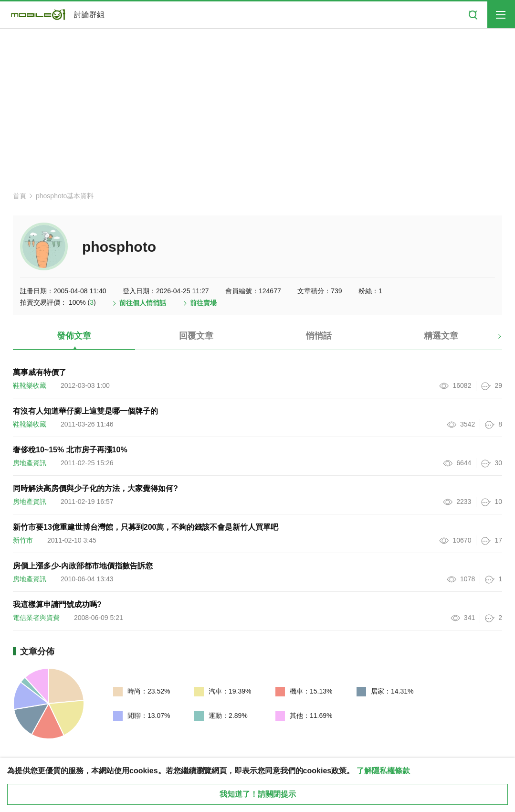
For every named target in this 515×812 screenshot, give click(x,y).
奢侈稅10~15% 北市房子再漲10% (70, 450)
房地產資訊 (30, 463)
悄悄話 (319, 336)
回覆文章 (196, 336)
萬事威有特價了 (40, 372)
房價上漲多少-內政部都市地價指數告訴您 (83, 566)
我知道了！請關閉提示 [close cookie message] (258, 794)
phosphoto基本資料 (65, 196)
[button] (491, 340)
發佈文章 (74, 336)
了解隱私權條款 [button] (383, 771)
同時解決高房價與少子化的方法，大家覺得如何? (95, 488)
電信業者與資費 (36, 618)
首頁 (20, 196)
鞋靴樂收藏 (30, 385)
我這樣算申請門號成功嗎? (57, 604)
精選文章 (441, 336)
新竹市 (23, 540)
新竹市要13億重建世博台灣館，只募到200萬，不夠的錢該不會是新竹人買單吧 (146, 527)
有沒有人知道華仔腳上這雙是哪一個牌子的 (85, 411)
